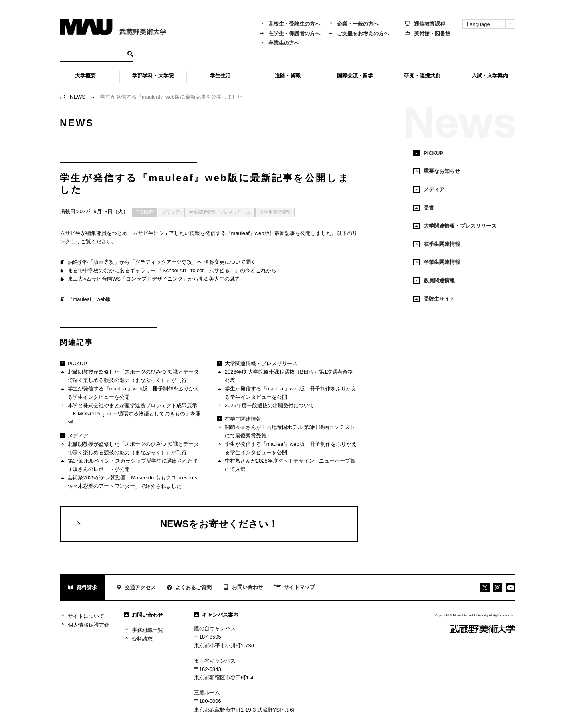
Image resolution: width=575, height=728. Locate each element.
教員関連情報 (434, 281)
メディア (171, 212)
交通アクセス (136, 588)
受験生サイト (434, 299)
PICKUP (145, 212)
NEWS (78, 97)
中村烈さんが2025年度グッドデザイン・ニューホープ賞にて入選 (286, 465)
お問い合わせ (243, 588)
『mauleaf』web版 (85, 300)
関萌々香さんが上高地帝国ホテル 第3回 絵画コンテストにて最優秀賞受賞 (286, 431)
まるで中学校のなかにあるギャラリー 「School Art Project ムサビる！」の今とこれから (168, 271)
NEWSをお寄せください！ (175, 524)
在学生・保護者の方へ (290, 33)
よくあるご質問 (189, 588)
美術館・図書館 (428, 33)
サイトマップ (295, 588)
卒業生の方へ (280, 43)
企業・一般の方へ (353, 24)
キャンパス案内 (216, 615)
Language (491, 24)
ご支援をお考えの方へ (359, 33)
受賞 (424, 208)
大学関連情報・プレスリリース (220, 212)
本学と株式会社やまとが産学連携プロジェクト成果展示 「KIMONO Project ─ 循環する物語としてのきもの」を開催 (130, 413)
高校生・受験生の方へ (290, 24)
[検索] (92, 53)
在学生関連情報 (275, 212)
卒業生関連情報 (437, 262)
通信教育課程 (425, 24)
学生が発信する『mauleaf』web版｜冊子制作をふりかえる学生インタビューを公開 (130, 393)
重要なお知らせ (437, 171)
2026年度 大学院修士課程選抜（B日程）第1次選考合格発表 (285, 376)
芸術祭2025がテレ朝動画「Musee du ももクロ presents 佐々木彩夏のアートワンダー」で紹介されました (129, 482)
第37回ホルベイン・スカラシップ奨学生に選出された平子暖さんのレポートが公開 (129, 465)
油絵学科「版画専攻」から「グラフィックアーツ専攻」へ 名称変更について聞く (158, 263)
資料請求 (82, 588)
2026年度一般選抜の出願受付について (265, 406)
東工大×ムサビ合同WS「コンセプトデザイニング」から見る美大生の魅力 (150, 279)
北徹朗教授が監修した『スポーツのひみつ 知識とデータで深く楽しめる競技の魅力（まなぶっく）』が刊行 (129, 376)
